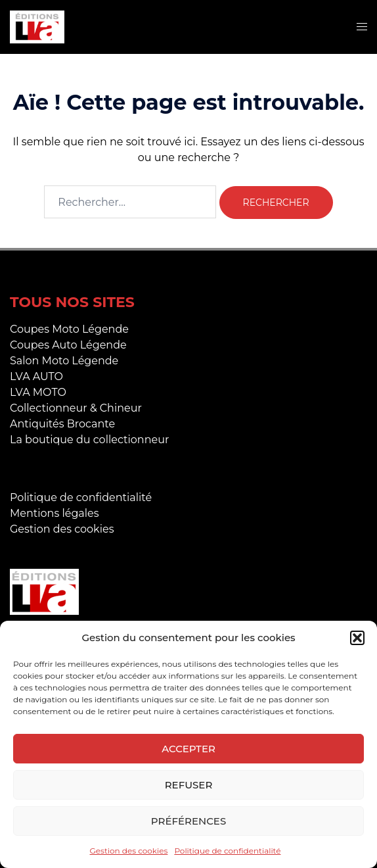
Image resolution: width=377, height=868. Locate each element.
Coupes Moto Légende (69, 329)
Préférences (188, 821)
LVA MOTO (38, 392)
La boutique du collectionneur (89, 440)
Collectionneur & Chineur (76, 408)
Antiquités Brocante (62, 424)
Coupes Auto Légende (68, 345)
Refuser (189, 785)
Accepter (188, 749)
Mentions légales (55, 513)
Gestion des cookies (129, 851)
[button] (357, 638)
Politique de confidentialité (227, 851)
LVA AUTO (36, 376)
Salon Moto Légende (64, 361)
